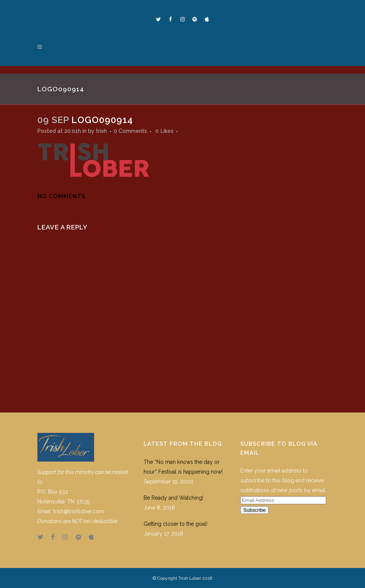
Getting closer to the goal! (176, 524)
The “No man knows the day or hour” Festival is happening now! (183, 467)
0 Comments (130, 131)
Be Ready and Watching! (173, 498)
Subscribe (254, 510)
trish (101, 131)
